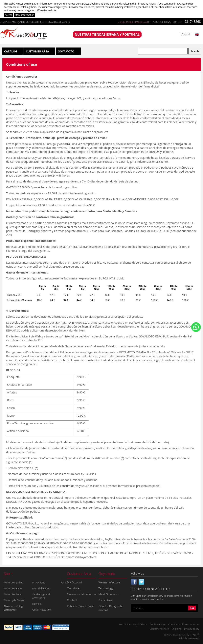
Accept (8, 15)
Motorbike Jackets (14, 583)
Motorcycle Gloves (14, 600)
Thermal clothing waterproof (13, 608)
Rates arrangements (80, 606)
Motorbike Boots (42, 588)
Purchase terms (161, 22)
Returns (195, 625)
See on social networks (82, 594)
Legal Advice (140, 625)
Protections (39, 583)
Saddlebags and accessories (41, 596)
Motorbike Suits (13, 594)
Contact (178, 22)
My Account (75, 582)
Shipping (177, 629)
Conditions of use (178, 625)
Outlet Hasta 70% (42, 610)
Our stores (74, 588)
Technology (106, 588)
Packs (64, 583)
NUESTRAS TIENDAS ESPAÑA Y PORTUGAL (107, 34)
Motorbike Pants (13, 588)
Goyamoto (66, 51)
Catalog (11, 51)
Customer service (159, 629)
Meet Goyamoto (109, 594)
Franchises (105, 600)
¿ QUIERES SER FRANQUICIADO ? (134, 22)
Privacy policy (192, 629)
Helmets (37, 604)
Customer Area (38, 51)
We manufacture (109, 582)
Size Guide (125, 625)
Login (185, 34)
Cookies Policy (158, 625)
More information (24, 15)
